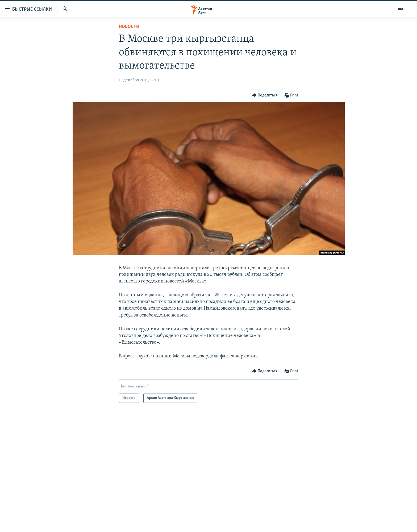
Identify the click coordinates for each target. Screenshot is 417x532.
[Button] (265, 96)
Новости (129, 27)
